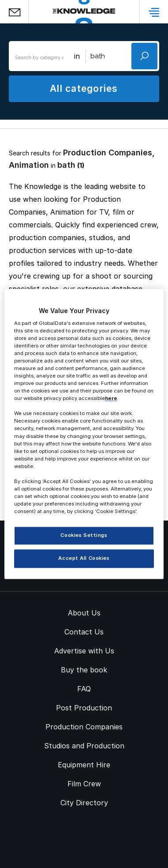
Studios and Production (84, 746)
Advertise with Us (84, 651)
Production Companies (84, 727)
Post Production (84, 708)
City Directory (84, 803)
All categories (84, 89)
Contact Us (84, 632)
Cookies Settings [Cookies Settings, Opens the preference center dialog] (84, 536)
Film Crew (84, 784)
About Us (84, 613)
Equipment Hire (84, 765)
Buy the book (84, 670)
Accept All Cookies (84, 559)
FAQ (84, 689)
